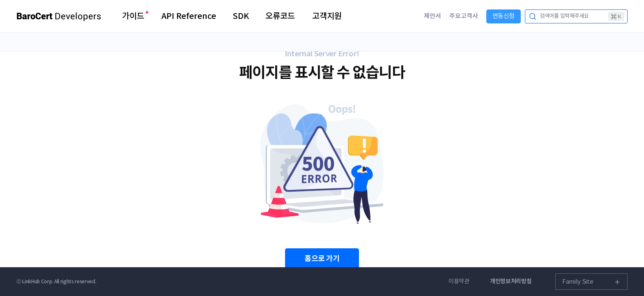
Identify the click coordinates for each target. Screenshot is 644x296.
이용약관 (459, 282)
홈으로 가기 (322, 259)
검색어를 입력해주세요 (582, 16)
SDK (241, 16)
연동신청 (504, 16)
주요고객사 (464, 16)
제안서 (432, 16)
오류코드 (280, 16)
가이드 (133, 16)
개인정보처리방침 (511, 281)
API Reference (189, 16)
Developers (59, 16)
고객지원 (327, 16)
